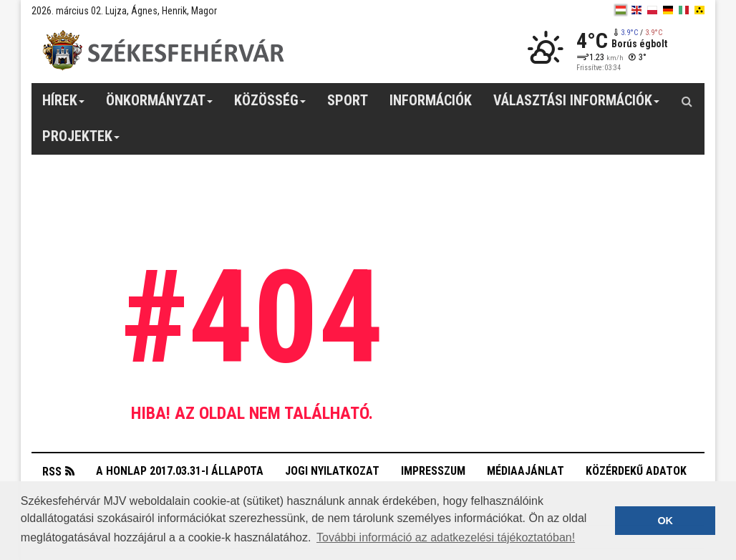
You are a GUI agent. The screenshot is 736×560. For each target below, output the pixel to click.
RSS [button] (52, 472)
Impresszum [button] (433, 471)
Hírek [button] (64, 105)
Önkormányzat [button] (160, 105)
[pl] (652, 10)
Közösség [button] (270, 105)
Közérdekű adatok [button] (636, 471)
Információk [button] (431, 100)
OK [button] (665, 521)
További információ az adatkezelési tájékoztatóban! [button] (446, 537)
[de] (668, 10)
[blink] (699, 10)
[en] (636, 10)
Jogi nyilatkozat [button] (332, 471)
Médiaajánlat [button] (526, 471)
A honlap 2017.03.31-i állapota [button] (180, 471)
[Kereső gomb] (687, 101)
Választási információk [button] (577, 105)
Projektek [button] (81, 141)
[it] (684, 10)
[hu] (621, 10)
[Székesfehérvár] (163, 50)
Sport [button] (348, 100)
